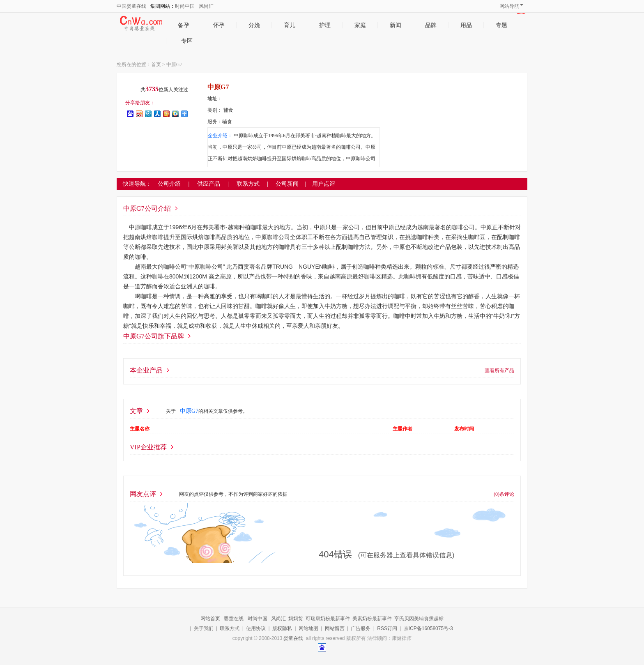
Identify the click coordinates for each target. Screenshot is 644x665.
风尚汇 (206, 6)
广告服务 (361, 628)
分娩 (254, 25)
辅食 (228, 110)
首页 (156, 64)
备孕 (184, 25)
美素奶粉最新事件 (372, 619)
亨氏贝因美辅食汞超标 (419, 619)
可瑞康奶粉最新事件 (328, 619)
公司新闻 (287, 184)
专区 (194, 41)
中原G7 (174, 64)
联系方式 (230, 628)
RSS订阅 (387, 628)
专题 (501, 25)
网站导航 (511, 6)
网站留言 (335, 628)
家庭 (360, 25)
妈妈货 (296, 619)
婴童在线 (234, 619)
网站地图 (308, 628)
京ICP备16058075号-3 (428, 628)
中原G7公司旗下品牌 (154, 336)
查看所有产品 (499, 370)
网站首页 (210, 619)
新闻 (396, 25)
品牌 (431, 25)
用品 (466, 25)
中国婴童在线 (131, 6)
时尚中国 (185, 6)
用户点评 (324, 184)
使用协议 (256, 628)
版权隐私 (282, 628)
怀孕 (219, 25)
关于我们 (204, 628)
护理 (325, 25)
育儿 (290, 25)
